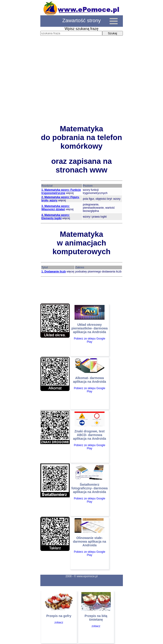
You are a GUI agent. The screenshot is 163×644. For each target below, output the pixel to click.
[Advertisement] (82, 84)
